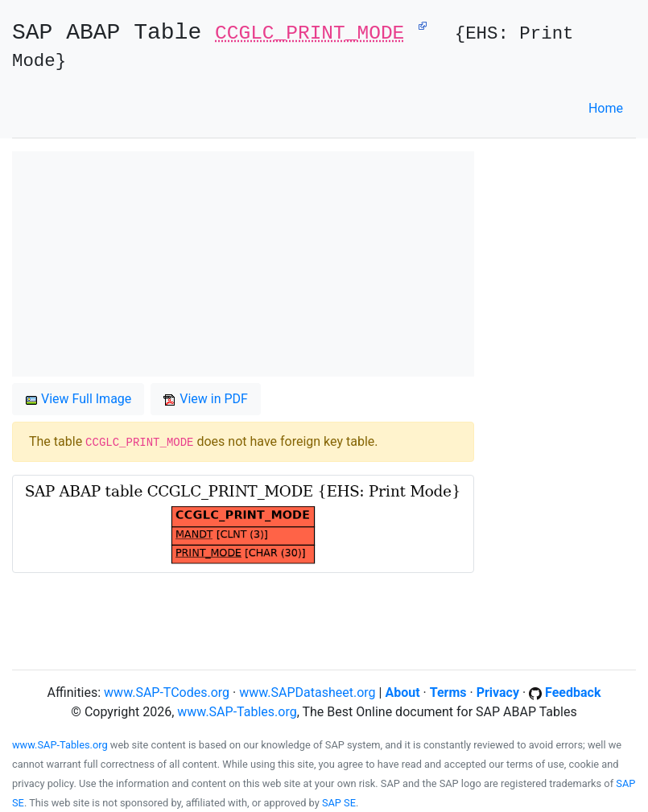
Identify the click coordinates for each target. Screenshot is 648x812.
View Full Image (78, 399)
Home (606, 108)
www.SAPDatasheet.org (307, 692)
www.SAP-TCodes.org (167, 692)
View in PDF (206, 399)
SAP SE (339, 803)
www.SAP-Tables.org (237, 712)
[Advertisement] (243, 264)
